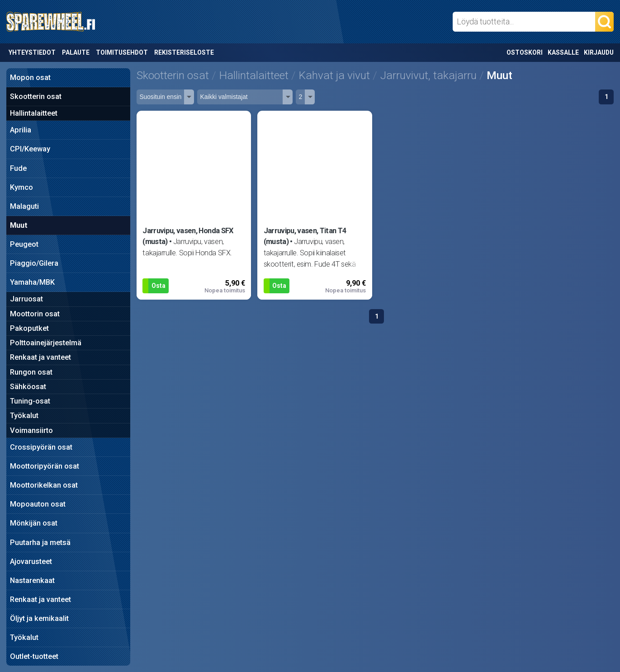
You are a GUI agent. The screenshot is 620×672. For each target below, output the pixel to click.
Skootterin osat (36, 96)
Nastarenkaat (32, 580)
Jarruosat (26, 299)
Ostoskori (525, 52)
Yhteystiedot (32, 52)
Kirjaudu (599, 52)
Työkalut (24, 416)
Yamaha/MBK (32, 282)
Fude (18, 168)
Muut (19, 225)
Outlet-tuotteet (34, 656)
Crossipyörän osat (41, 447)
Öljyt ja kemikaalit (39, 618)
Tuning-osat (30, 401)
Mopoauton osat (38, 504)
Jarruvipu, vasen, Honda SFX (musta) (188, 236)
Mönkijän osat (34, 523)
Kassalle (563, 52)
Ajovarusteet (31, 562)
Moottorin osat (35, 314)
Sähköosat (28, 387)
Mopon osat (30, 78)
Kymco (21, 187)
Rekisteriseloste (184, 52)
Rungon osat (31, 372)
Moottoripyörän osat (45, 466)
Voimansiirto (31, 430)
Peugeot (24, 244)
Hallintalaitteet (34, 113)
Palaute (76, 52)
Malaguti (24, 206)
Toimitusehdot (122, 52)
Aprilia (21, 130)
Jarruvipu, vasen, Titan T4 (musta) (305, 236)
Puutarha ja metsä (40, 543)
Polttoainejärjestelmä (46, 343)
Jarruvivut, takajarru (428, 75)
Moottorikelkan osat (44, 485)
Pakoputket (29, 328)
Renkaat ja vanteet (40, 357)
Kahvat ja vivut (334, 75)
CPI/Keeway (30, 149)
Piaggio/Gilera (34, 263)
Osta (159, 286)
